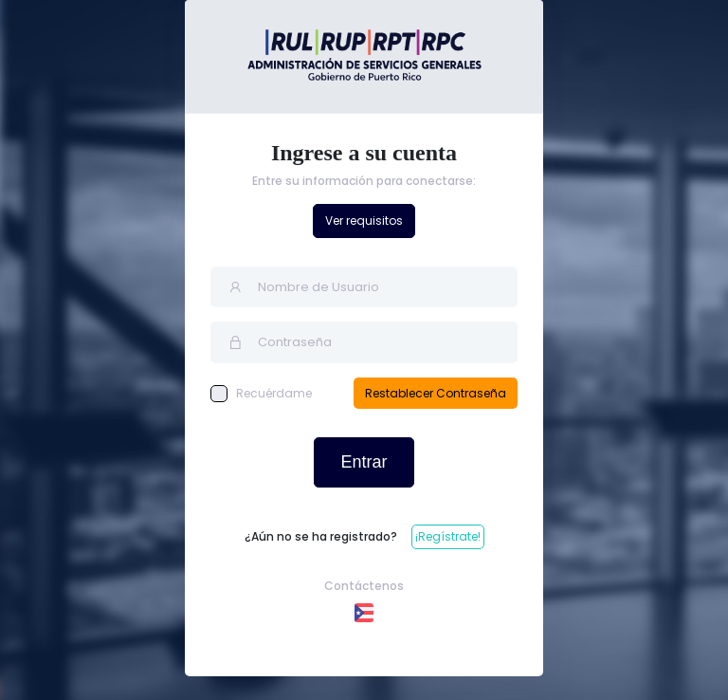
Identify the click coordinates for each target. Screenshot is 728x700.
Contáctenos (364, 586)
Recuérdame (261, 394)
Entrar (364, 462)
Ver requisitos (364, 221)
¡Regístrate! (448, 536)
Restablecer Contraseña (436, 393)
